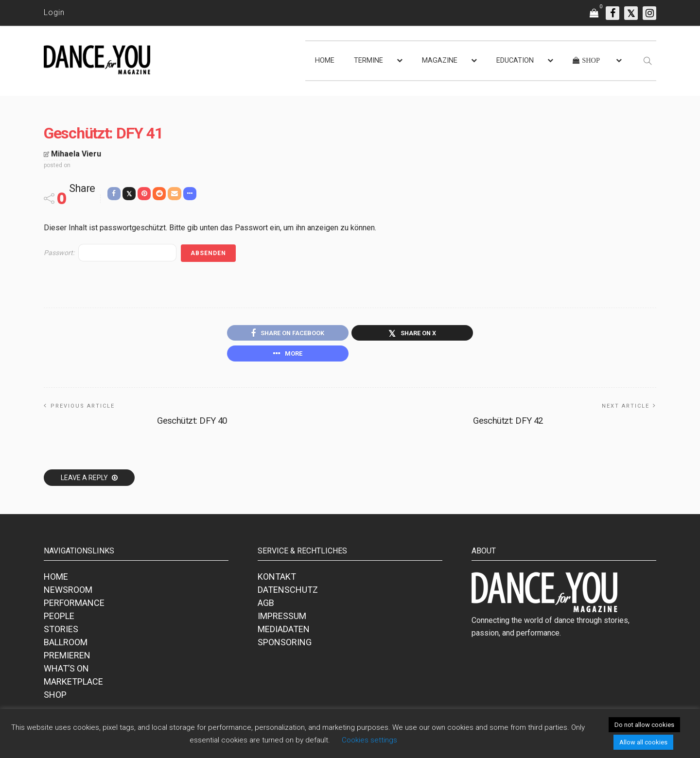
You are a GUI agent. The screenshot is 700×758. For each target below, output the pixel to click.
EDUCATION (515, 60)
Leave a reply (85, 481)
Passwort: (110, 253)
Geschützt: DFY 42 (508, 423)
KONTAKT (277, 579)
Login (54, 12)
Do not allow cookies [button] (644, 725)
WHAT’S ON (66, 671)
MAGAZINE (440, 60)
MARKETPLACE (73, 684)
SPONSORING (285, 645)
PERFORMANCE (74, 606)
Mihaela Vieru (76, 154)
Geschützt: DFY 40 (192, 423)
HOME (325, 60)
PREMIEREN (67, 658)
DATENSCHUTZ (288, 593)
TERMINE (368, 60)
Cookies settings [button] (369, 740)
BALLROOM (66, 645)
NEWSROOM (68, 593)
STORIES (61, 632)
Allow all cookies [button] (643, 742)
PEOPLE (59, 619)
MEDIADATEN (284, 632)
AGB (266, 606)
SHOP (55, 698)
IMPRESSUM (282, 619)
